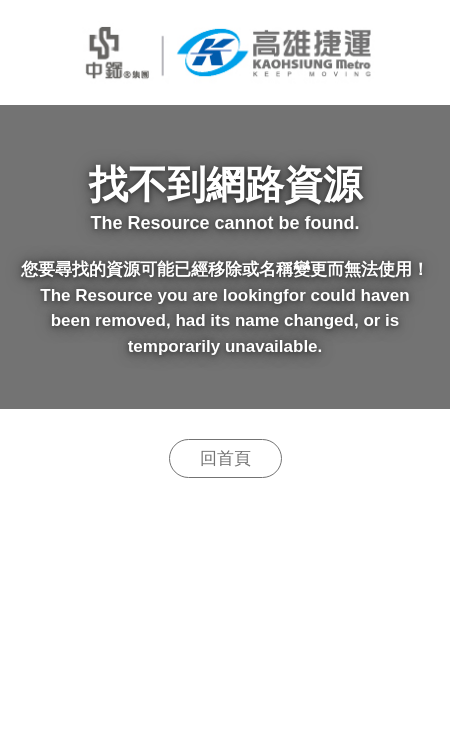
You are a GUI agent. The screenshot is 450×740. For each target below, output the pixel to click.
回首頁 (225, 458)
